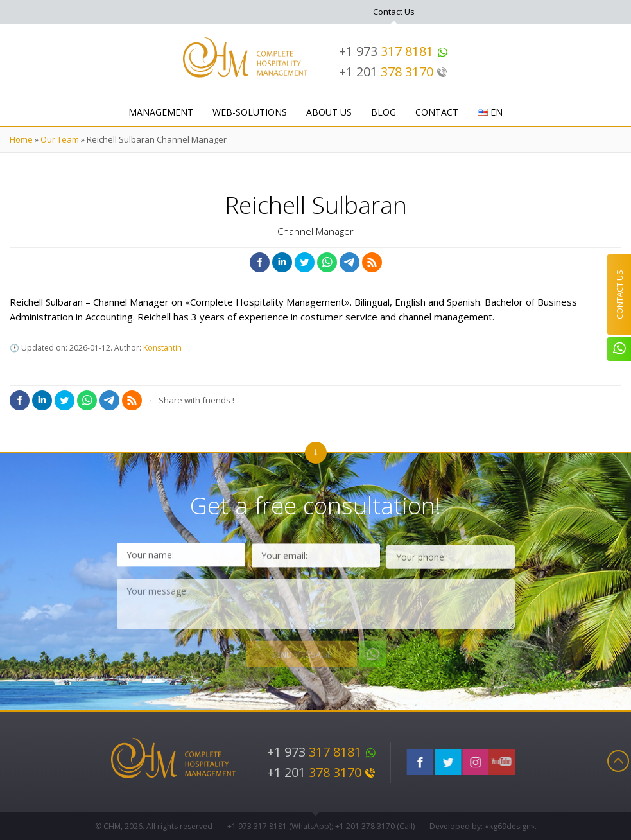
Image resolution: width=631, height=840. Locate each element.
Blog (384, 112)
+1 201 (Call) (375, 826)
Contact (437, 112)
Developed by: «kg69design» (482, 826)
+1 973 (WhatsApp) (279, 826)
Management (161, 112)
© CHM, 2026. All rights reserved (154, 826)
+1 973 (393, 51)
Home (21, 139)
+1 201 (393, 72)
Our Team (60, 139)
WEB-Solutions (250, 112)
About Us (329, 112)
